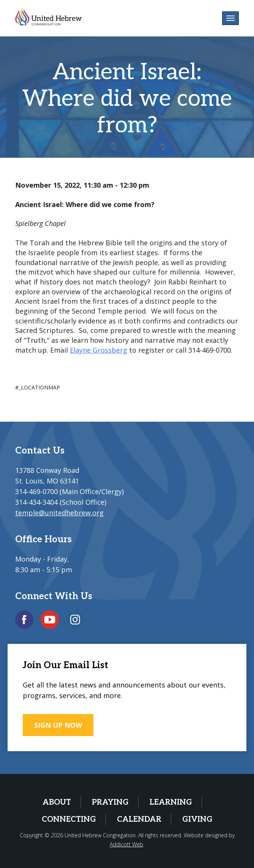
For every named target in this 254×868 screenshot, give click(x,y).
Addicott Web (126, 844)
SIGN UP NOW (58, 725)
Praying (110, 802)
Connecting (69, 819)
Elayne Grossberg (99, 350)
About (57, 802)
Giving (197, 819)
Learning (171, 802)
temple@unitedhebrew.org (59, 513)
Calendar (139, 819)
